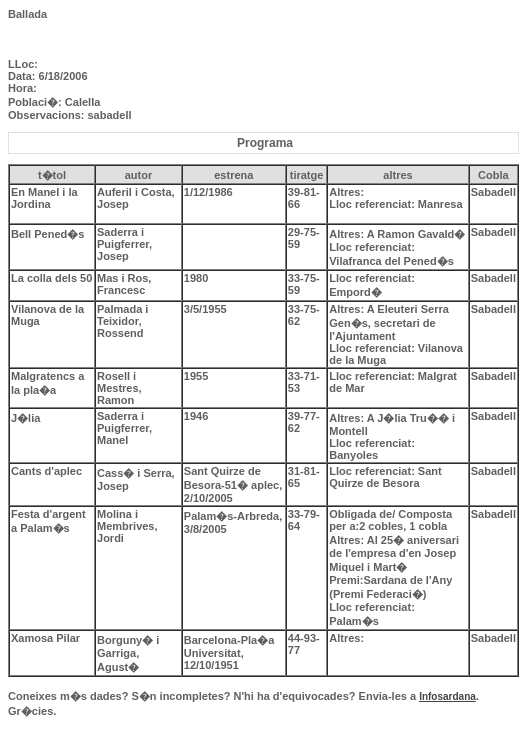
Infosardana (447, 696)
